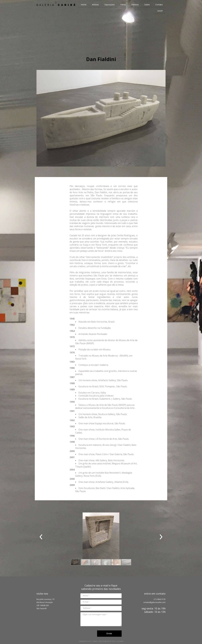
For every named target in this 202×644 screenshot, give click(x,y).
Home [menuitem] (84, 5)
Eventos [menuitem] (135, 5)
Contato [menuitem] (159, 5)
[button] (76, 562)
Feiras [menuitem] (123, 5)
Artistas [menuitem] (95, 5)
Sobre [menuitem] (147, 5)
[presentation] (41, 537)
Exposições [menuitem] (110, 5)
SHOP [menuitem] (160, 11)
